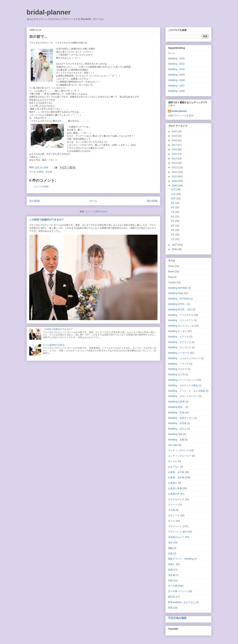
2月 (173, 234)
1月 (173, 239)
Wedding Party (176, 293)
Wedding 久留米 (176, 402)
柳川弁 (172, 597)
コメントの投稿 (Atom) (96, 211)
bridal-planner (49, 12)
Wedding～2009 (176, 75)
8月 (173, 207)
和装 (170, 608)
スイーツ (173, 505)
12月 (174, 189)
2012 (175, 167)
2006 (175, 249)
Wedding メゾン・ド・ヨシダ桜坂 (187, 391)
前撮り (172, 564)
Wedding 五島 (176, 412)
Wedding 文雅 (176, 440)
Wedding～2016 (176, 59)
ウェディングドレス (178, 450)
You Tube (173, 445)
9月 (173, 203)
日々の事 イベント (178, 591)
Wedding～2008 (176, 80)
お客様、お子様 (176, 472)
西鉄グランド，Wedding (181, 559)
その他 (172, 510)
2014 (175, 158)
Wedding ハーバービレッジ (182, 380)
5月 (173, 221)
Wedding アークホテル (181, 315)
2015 (175, 154)
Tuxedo (172, 282)
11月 (174, 194)
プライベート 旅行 (178, 532)
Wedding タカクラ (178, 369)
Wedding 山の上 (177, 429)
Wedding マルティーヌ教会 (183, 385)
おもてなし (174, 467)
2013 (175, 163)
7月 (173, 212)
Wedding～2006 (176, 91)
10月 (174, 198)
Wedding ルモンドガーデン (183, 396)
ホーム (93, 201)
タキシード (174, 515)
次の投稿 (35, 201)
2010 (175, 176)
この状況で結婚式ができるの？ (47, 220)
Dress (171, 266)
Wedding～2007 (176, 86)
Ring (170, 277)
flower (171, 272)
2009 (175, 181)
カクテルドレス (176, 499)
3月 (173, 230)
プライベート (175, 526)
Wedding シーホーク (179, 353)
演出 (170, 543)
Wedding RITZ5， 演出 (180, 310)
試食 (170, 553)
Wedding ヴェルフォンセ (181, 326)
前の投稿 (152, 201)
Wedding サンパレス (180, 347)
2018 (175, 140)
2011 (175, 172)
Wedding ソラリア (178, 364)
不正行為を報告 (177, 618)
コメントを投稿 (41, 186)
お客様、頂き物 (44, 172)
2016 (175, 149)
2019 (175, 136)
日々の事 (173, 586)
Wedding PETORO (179, 299)
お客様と (173, 483)
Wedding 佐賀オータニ (181, 418)
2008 (175, 186)
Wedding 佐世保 (177, 423)
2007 (175, 245)
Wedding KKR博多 (178, 288)
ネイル (172, 521)
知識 (170, 570)
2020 (175, 131)
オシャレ (173, 461)
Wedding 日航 (175, 434)
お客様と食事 (175, 488)
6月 (173, 216)
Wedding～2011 (176, 64)
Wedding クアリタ (178, 337)
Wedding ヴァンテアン (181, 320)
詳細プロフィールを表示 (181, 116)
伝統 (170, 581)
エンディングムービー (180, 456)
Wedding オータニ (178, 331)
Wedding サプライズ (180, 342)
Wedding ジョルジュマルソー (184, 358)
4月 (173, 226)
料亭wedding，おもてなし (182, 602)
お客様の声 (174, 494)
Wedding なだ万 (176, 374)
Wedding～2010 (176, 69)
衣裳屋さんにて (176, 537)
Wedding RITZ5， (177, 304)
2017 (175, 145)
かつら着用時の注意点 (54, 345)
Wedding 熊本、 (176, 407)
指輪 (170, 548)
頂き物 (172, 575)
